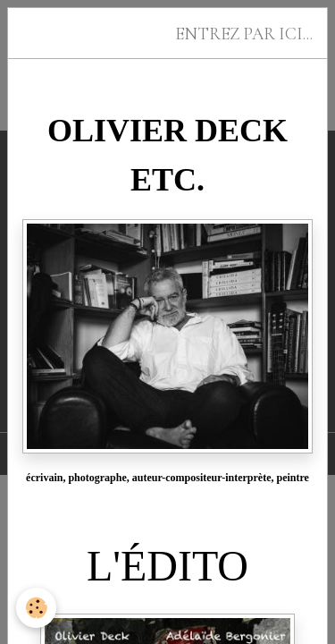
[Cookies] (36, 608)
